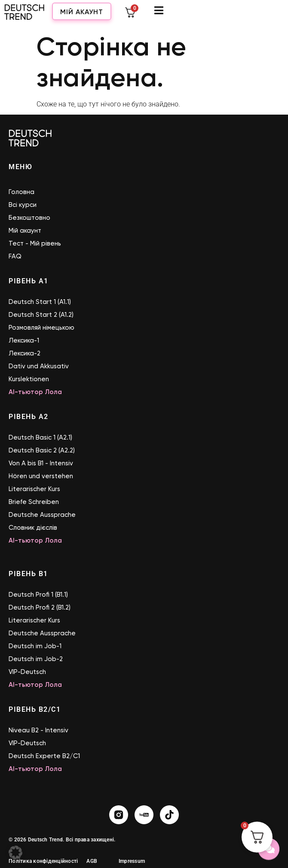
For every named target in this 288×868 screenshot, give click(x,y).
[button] (15, 853)
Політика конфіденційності (43, 861)
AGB (92, 861)
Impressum (132, 861)
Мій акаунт (202, 15)
